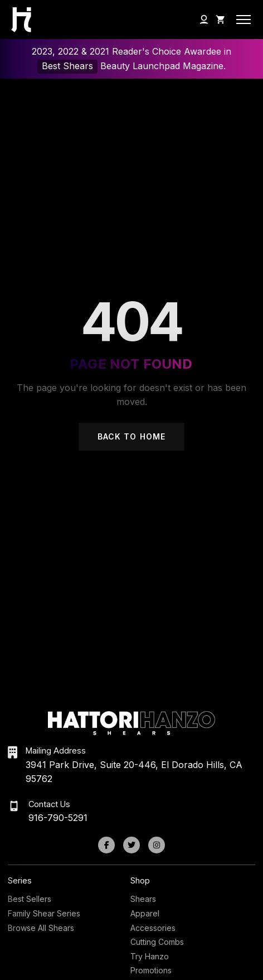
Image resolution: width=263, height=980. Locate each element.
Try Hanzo (150, 956)
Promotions (151, 970)
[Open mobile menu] (243, 20)
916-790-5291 (58, 818)
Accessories (153, 928)
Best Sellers (30, 899)
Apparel (145, 913)
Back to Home (131, 436)
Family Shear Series (44, 913)
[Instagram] (157, 845)
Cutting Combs (157, 942)
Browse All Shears (41, 928)
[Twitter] (131, 845)
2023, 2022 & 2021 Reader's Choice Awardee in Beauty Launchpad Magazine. (131, 59)
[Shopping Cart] (221, 20)
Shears (143, 899)
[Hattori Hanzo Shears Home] (18, 20)
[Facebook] (106, 845)
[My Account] (204, 20)
